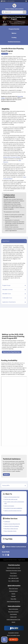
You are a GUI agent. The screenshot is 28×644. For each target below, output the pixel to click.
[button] (26, 1)
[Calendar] (8, 555)
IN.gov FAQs (13, 599)
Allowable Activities (7, 290)
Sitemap (13, 596)
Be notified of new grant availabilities (13, 508)
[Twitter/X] (3, 555)
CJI (5, 22)
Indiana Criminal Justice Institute (14, 9)
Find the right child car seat (11, 499)
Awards (13, 622)
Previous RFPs (6, 485)
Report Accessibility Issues (13, 635)
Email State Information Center (13, 571)
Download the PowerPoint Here (12, 352)
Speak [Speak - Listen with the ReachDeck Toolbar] (13, 639)
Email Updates (13, 614)
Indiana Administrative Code (13, 620)
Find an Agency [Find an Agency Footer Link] (13, 576)
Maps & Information (13, 609)
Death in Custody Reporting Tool (12, 524)
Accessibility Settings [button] (13, 633)
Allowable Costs (7, 294)
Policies (13, 594)
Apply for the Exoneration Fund (12, 497)
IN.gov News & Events (13, 612)
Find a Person (13, 573)
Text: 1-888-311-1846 (13, 581)
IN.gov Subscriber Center (10, 531)
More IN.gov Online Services (11, 529)
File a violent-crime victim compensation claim (14, 503)
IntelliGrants (7, 522)
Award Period (6, 241)
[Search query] (13, 12)
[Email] (6, 555)
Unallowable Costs (7, 298)
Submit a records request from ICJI (13, 511)
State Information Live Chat (13, 568)
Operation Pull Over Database (12, 526)
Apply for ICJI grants (9, 506)
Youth (10, 22)
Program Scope (6, 285)
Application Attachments (9, 302)
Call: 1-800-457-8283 (13, 578)
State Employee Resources (13, 601)
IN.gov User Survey (13, 589)
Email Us (6, 475)
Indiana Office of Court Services (12, 157)
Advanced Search (13, 591)
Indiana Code (13, 617)
